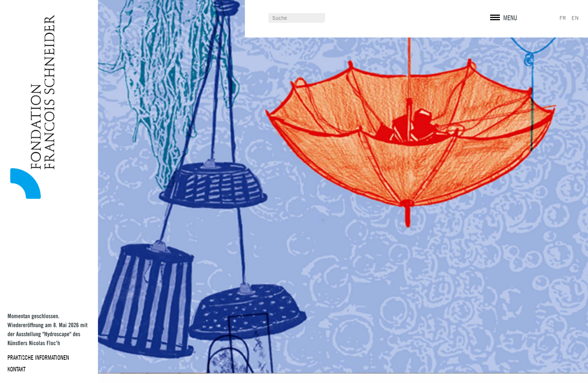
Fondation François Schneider (29, 107)
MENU (510, 18)
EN (575, 18)
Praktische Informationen (38, 358)
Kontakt (16, 369)
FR (563, 18)
